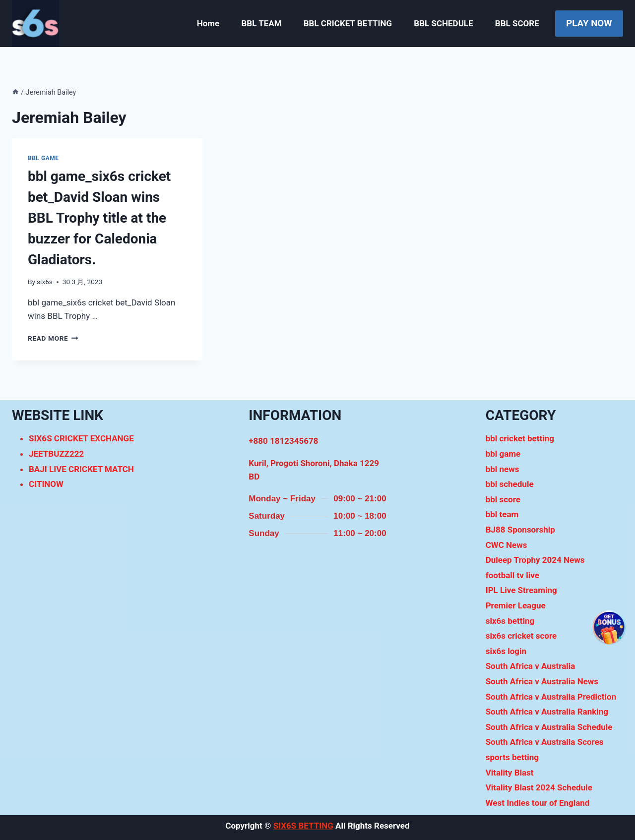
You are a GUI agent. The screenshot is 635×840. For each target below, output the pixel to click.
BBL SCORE (517, 23)
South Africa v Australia (531, 666)
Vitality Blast (510, 773)
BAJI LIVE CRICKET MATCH (81, 469)
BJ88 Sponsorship (520, 530)
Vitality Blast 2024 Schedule (539, 787)
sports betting (512, 757)
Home (208, 23)
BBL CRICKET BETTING (348, 23)
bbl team (502, 514)
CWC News (507, 545)
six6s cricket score (521, 636)
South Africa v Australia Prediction (551, 697)
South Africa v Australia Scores (545, 742)
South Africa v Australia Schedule (549, 727)
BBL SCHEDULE (443, 23)
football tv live (512, 575)
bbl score (503, 499)
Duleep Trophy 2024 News (535, 560)
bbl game (43, 158)
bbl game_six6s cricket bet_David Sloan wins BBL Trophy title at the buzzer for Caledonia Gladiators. (99, 218)
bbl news (503, 469)
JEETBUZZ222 (56, 454)
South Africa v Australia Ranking (547, 712)
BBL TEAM (261, 23)
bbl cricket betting (520, 438)
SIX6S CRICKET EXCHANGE (81, 438)
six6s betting (510, 621)
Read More (53, 338)
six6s (45, 282)
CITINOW (46, 484)
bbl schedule (510, 484)
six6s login (506, 651)
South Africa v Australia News (542, 681)
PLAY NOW (589, 23)
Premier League (516, 605)
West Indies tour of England (538, 803)
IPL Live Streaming (521, 590)
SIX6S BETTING (303, 826)
